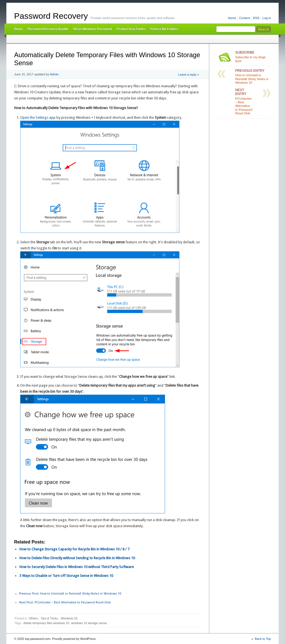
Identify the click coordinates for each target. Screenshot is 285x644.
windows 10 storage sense (89, 623)
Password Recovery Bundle (48, 29)
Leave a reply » (189, 75)
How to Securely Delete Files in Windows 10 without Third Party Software (77, 567)
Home (232, 18)
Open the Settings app (38, 118)
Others (33, 618)
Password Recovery (51, 16)
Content (245, 18)
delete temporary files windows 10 (46, 623)
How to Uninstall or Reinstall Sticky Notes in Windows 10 (70, 594)
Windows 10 (69, 618)
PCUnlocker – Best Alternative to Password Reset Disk (65, 602)
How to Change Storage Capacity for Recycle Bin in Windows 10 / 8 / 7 (74, 549)
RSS (256, 18)
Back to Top (263, 639)
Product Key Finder (131, 29)
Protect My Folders (164, 29)
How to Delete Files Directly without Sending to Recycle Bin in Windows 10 (77, 558)
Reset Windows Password (93, 29)
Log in (267, 18)
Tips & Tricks (49, 618)
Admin (54, 74)
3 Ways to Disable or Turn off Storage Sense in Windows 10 (66, 576)
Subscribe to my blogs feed (253, 57)
